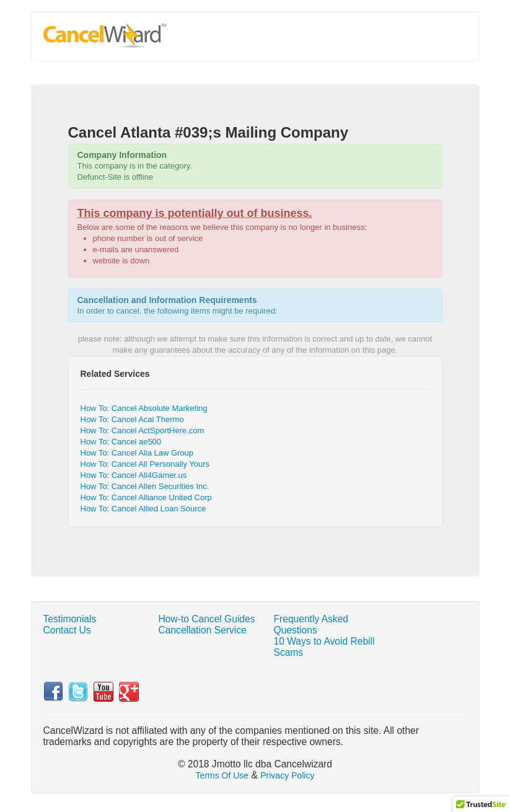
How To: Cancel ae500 (121, 442)
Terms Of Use (222, 775)
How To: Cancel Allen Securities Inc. (145, 486)
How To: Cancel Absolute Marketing (144, 408)
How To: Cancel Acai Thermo (132, 419)
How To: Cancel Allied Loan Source (143, 509)
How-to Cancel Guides (207, 619)
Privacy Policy (287, 775)
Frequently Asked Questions (311, 624)
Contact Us (67, 630)
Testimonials (70, 619)
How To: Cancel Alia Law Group (137, 453)
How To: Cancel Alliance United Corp (146, 497)
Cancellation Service (203, 630)
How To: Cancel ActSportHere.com (143, 430)
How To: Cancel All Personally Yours (145, 464)
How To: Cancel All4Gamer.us (134, 475)
